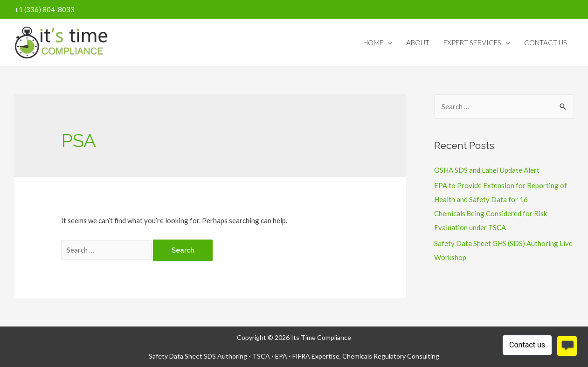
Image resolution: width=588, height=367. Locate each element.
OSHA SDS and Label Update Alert (487, 170)
